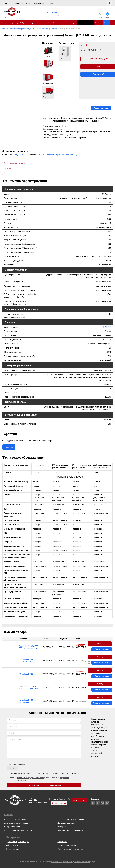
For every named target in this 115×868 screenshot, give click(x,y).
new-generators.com (58, 799)
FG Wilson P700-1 (27, 674)
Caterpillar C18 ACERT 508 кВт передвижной (29, 688)
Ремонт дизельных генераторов (70, 849)
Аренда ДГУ (63, 827)
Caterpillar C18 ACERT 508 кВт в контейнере (29, 647)
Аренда (73, 23)
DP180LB (107, 327)
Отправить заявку (59, 803)
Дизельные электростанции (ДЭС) (12, 23)
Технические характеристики (16, 163)
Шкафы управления (12, 827)
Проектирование (13, 849)
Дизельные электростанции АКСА (71, 830)
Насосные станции (60, 23)
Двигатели (100, 23)
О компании (19, 3)
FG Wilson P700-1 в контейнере (27, 701)
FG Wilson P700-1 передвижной (27, 661)
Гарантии (8, 168)
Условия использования (82, 862)
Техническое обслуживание (15, 173)
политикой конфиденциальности (30, 778)
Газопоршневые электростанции (39, 23)
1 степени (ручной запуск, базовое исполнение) (59, 155)
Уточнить (9, 447)
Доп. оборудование (86, 23)
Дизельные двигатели (66, 823)
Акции (108, 23)
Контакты (8, 3)
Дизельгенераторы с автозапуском (18, 830)
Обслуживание (12, 845)
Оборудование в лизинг (67, 845)
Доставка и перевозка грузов (36, 3)
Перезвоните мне (79, 800)
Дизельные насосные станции (16, 823)
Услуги (51, 3)
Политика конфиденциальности (62, 862)
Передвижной (18, 155)
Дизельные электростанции (15, 819)
